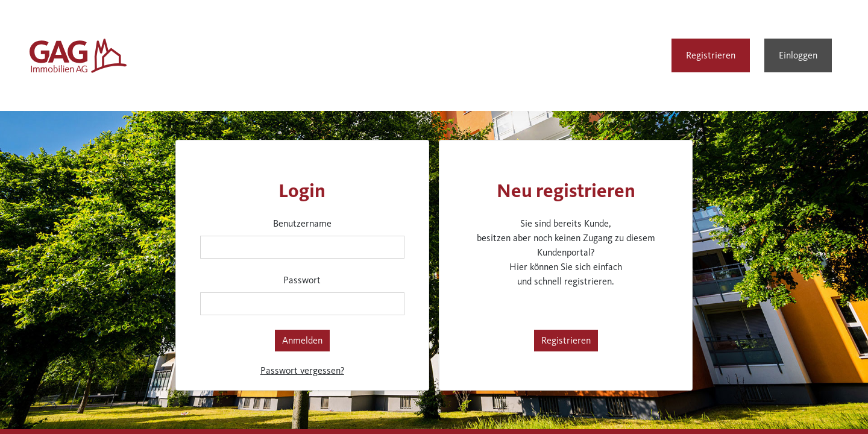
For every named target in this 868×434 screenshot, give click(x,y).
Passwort (302, 280)
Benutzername (302, 223)
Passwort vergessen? (302, 370)
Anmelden (302, 340)
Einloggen (798, 55)
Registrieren (711, 55)
